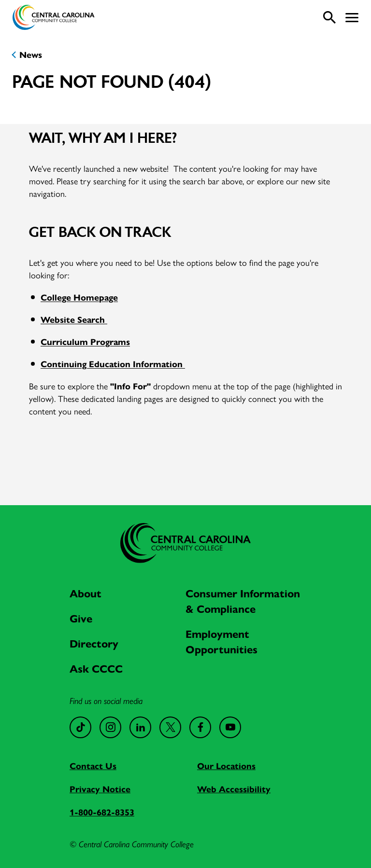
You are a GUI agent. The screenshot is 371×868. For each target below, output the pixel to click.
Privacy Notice (100, 789)
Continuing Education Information (113, 364)
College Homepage (79, 297)
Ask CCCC (96, 668)
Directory (94, 643)
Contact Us (93, 765)
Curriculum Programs (85, 341)
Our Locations (226, 765)
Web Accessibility (234, 789)
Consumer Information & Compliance (243, 601)
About (86, 593)
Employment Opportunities (221, 641)
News (31, 54)
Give (81, 618)
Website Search (74, 319)
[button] (352, 18)
